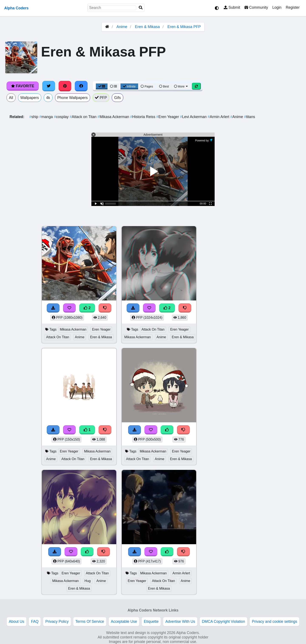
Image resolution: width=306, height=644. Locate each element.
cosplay (62, 117)
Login (277, 7)
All (11, 98)
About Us (17, 621)
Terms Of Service (90, 621)
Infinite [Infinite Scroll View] (129, 86)
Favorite (23, 86)
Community (256, 7)
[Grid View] (102, 86)
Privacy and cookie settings (274, 621)
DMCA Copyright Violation (223, 621)
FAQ (35, 621)
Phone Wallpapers (73, 98)
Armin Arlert (219, 117)
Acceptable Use (124, 621)
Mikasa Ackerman (114, 117)
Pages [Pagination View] (147, 86)
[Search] (141, 8)
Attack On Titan (58, 337)
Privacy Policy (57, 621)
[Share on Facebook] (81, 86)
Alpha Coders (16, 8)
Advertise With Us (180, 621)
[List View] (113, 86)
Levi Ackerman (194, 117)
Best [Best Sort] (164, 86)
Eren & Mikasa (147, 27)
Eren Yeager (168, 117)
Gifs (117, 98)
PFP (101, 98)
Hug (88, 581)
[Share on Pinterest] (65, 86)
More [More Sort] (181, 86)
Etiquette (151, 621)
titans (249, 117)
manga (47, 117)
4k (48, 98)
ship (34, 117)
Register (293, 7)
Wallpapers (30, 98)
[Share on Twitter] (49, 86)
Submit (232, 7)
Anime (122, 27)
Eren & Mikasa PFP (184, 27)
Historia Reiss (143, 117)
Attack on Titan (84, 117)
